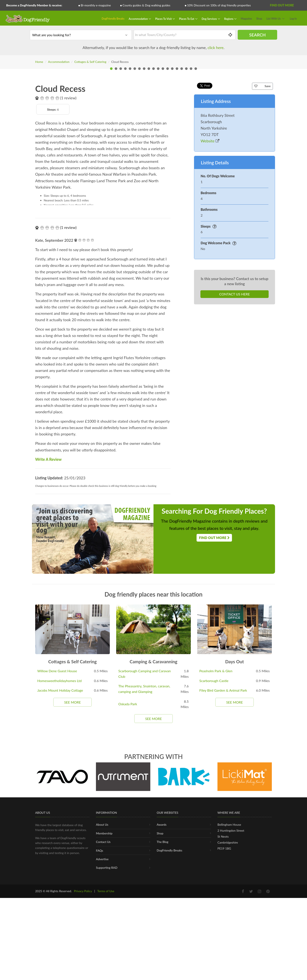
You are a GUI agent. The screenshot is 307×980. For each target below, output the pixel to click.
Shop (259, 19)
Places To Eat (187, 19)
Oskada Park (128, 855)
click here (216, 48)
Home (39, 62)
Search (257, 35)
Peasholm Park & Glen (216, 822)
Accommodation (139, 19)
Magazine (246, 19)
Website (210, 291)
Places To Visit (164, 19)
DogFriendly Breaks (113, 19)
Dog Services (210, 19)
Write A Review (48, 610)
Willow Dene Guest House (57, 822)
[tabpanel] (153, 147)
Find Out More (282, 5)
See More (72, 853)
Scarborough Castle (214, 831)
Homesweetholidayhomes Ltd (59, 831)
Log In (293, 19)
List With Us (274, 19)
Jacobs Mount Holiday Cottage (60, 841)
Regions (229, 19)
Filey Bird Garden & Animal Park (223, 841)
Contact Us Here (234, 444)
